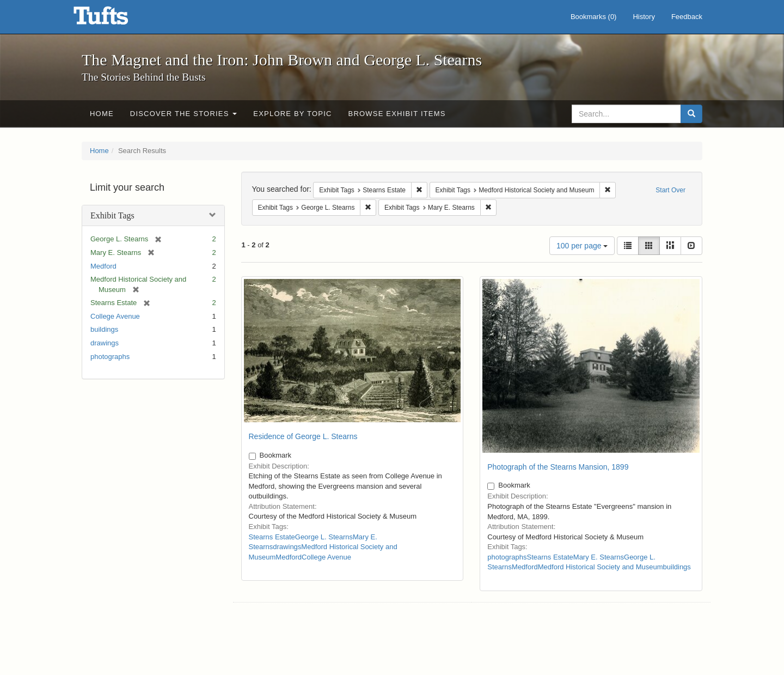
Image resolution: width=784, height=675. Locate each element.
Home (102, 114)
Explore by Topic (292, 114)
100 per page (582, 246)
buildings (104, 329)
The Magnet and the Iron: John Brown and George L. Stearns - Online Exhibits (114, 19)
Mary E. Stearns (599, 557)
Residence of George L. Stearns (303, 436)
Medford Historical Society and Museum (601, 567)
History (644, 17)
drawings (105, 343)
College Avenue (115, 316)
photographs (110, 357)
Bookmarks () (594, 17)
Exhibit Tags (112, 215)
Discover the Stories (184, 114)
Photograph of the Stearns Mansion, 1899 (558, 467)
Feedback (687, 17)
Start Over (670, 190)
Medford (103, 266)
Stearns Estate (272, 537)
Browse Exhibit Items (397, 114)
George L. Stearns (324, 537)
